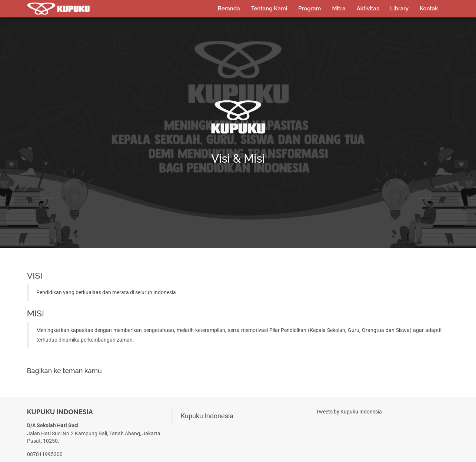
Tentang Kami (269, 8)
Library (399, 8)
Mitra (339, 8)
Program (309, 8)
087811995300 (45, 456)
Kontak (429, 8)
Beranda (229, 8)
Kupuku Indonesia (207, 418)
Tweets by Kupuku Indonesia (349, 413)
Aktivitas (368, 8)
